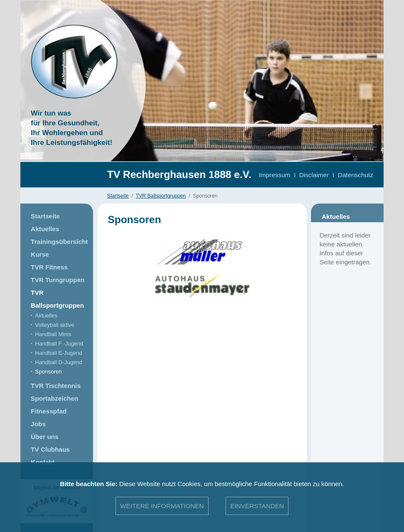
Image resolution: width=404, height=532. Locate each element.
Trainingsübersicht (59, 242)
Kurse (40, 254)
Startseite (118, 196)
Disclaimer (314, 175)
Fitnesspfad (49, 411)
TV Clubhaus (51, 449)
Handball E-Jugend (59, 353)
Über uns (45, 437)
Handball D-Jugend (59, 362)
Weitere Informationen (162, 506)
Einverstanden (257, 506)
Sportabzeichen (55, 398)
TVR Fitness (49, 267)
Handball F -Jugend (59, 344)
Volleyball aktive (55, 325)
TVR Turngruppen (58, 280)
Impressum (274, 175)
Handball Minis (53, 334)
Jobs (38, 424)
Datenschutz (355, 175)
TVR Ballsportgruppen (161, 196)
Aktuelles (45, 229)
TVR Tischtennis (56, 386)
